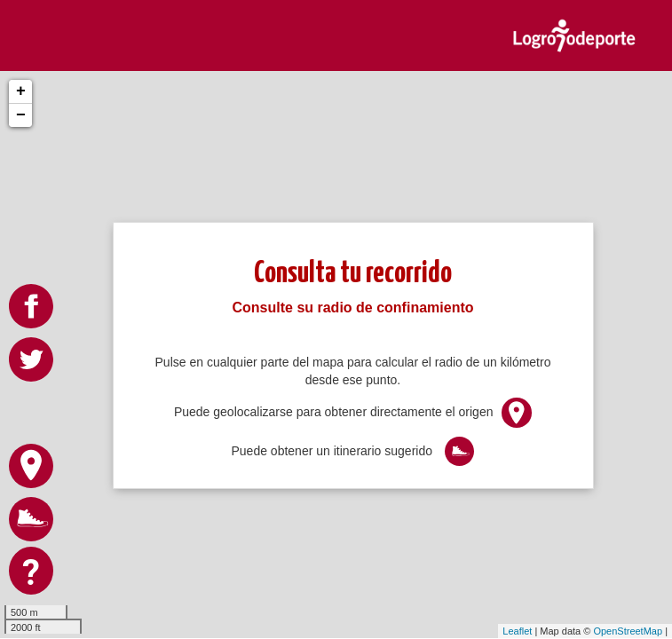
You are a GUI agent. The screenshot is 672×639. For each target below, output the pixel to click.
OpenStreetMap (628, 631)
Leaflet (517, 631)
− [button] (21, 115)
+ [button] (21, 91)
